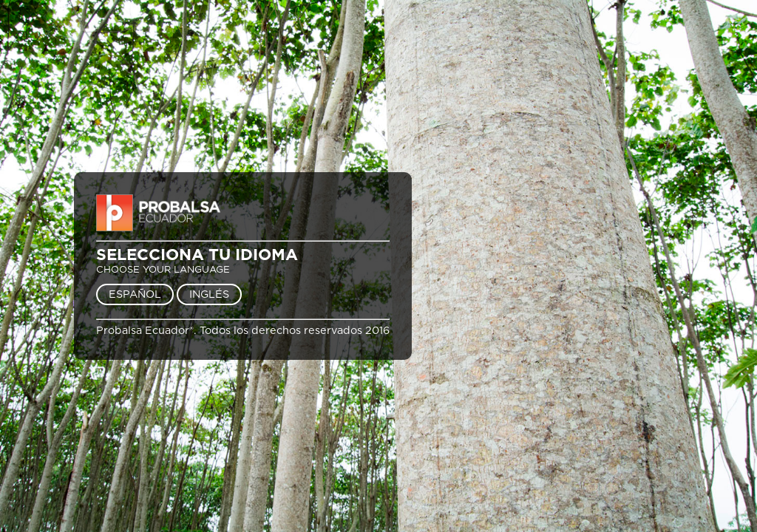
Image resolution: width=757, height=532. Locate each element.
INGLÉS (209, 294)
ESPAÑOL (135, 294)
